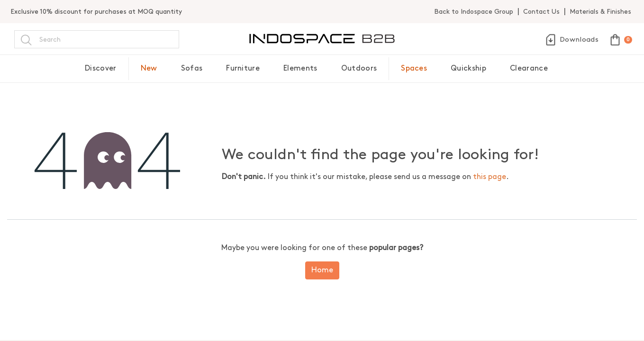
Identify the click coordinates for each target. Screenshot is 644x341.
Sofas (192, 68)
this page (490, 177)
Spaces (414, 68)
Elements (300, 68)
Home (322, 270)
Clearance (529, 68)
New (149, 68)
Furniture (243, 68)
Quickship (468, 68)
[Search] (26, 39)
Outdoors (359, 68)
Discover (101, 68)
